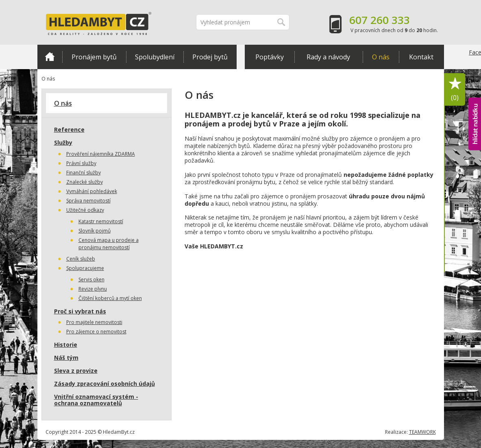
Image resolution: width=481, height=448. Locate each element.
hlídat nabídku (475, 124)
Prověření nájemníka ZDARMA (101, 154)
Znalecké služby (85, 182)
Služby (63, 142)
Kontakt (421, 57)
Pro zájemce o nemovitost (96, 332)
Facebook (475, 69)
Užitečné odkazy (85, 210)
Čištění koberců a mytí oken (110, 298)
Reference (69, 129)
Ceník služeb (81, 259)
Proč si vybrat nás (80, 311)
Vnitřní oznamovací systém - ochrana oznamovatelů (96, 400)
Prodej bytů (210, 57)
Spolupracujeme (85, 268)
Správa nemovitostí (88, 201)
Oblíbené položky (455, 90)
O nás (381, 57)
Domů (50, 57)
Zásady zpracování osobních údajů (104, 384)
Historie (66, 345)
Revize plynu (93, 289)
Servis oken (91, 279)
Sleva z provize (76, 371)
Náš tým (66, 358)
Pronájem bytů (94, 57)
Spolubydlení (155, 57)
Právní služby (81, 163)
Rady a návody (328, 57)
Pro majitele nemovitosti (94, 322)
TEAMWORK (422, 432)
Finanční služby (84, 173)
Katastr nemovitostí (101, 221)
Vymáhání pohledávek (92, 191)
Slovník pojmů (95, 231)
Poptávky (270, 57)
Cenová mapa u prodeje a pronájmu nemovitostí (109, 244)
